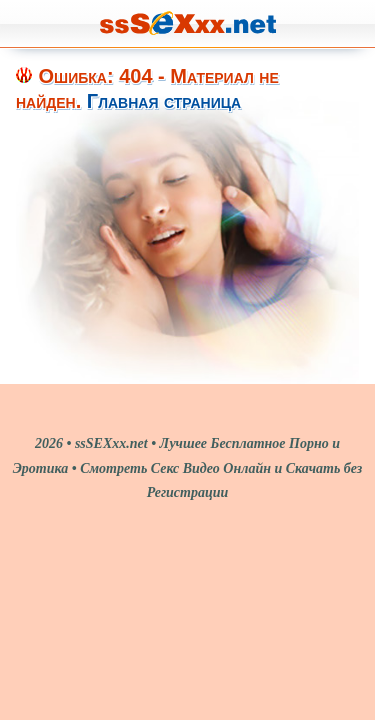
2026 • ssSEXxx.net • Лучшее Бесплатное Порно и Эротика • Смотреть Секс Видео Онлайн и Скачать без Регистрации (188, 468)
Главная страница (164, 101)
